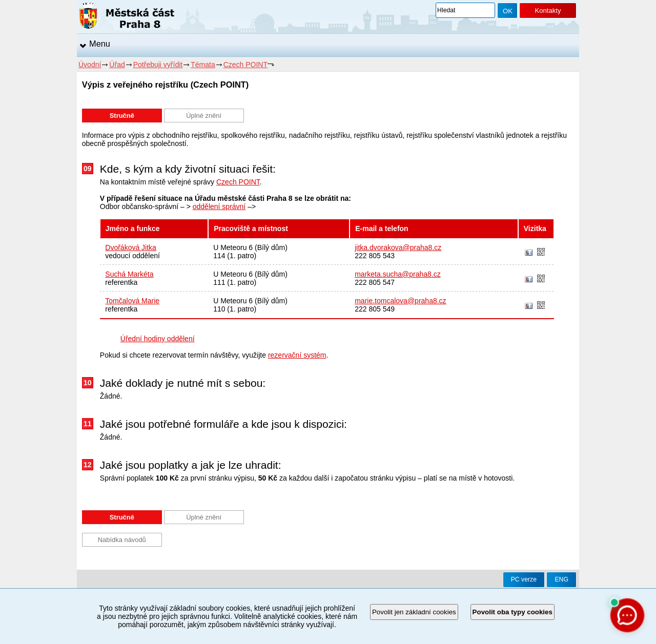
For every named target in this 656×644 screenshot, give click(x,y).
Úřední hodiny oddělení (158, 339)
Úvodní (90, 65)
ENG (561, 579)
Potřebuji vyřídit (158, 65)
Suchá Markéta (129, 274)
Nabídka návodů (122, 540)
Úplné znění (204, 116)
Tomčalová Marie (132, 301)
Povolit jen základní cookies (414, 612)
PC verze (524, 579)
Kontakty (548, 11)
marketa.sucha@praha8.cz (398, 274)
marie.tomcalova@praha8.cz (400, 301)
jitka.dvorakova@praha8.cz (398, 247)
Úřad (117, 65)
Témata (203, 65)
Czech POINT (245, 65)
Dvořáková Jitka (131, 247)
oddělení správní (219, 206)
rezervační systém (297, 355)
